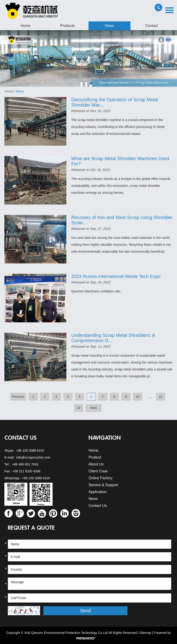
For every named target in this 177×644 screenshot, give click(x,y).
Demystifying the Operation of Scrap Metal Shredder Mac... (115, 102)
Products (67, 26)
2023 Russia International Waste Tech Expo (116, 276)
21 (161, 397)
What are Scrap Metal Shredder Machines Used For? (120, 161)
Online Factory (100, 478)
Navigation (105, 438)
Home (25, 26)
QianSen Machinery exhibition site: (96, 291)
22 (78, 408)
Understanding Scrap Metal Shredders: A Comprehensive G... (113, 338)
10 (137, 397)
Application (97, 492)
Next (94, 408)
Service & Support (103, 485)
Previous (18, 397)
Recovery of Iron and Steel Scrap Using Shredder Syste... (122, 220)
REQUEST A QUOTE (31, 528)
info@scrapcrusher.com (33, 457)
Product (95, 457)
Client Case (98, 471)
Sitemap (145, 633)
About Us (96, 464)
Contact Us (21, 438)
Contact (152, 26)
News (109, 26)
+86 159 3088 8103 (30, 451)
